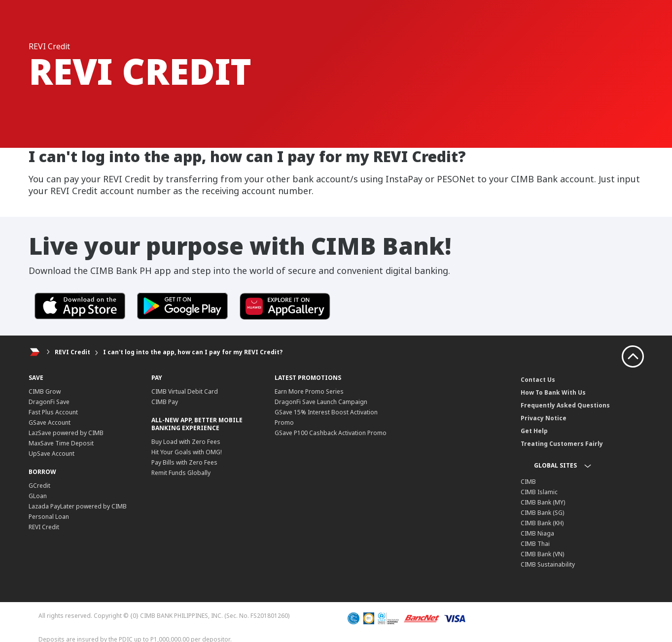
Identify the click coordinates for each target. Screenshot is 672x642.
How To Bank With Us (553, 392)
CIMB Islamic (539, 492)
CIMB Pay (165, 402)
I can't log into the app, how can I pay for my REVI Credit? (193, 352)
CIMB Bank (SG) (542, 513)
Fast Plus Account (53, 412)
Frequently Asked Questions (565, 405)
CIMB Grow (45, 391)
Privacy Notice (544, 418)
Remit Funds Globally (181, 473)
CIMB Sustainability (548, 564)
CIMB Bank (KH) (542, 523)
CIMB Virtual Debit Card (185, 391)
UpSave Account (52, 454)
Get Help (534, 431)
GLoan (38, 496)
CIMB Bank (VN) (542, 554)
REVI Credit (72, 352)
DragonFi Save (49, 402)
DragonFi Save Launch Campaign (321, 402)
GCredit (39, 486)
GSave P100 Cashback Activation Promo (331, 433)
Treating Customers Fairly (562, 444)
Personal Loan (49, 517)
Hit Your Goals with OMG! (187, 452)
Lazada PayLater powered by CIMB (78, 506)
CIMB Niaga (537, 533)
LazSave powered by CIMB (66, 433)
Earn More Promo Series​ (309, 391)
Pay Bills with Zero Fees (184, 462)
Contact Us (538, 380)
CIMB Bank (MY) (543, 502)
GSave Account (50, 422)
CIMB (528, 482)
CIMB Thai (535, 544)
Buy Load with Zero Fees (186, 442)
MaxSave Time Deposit (61, 443)
